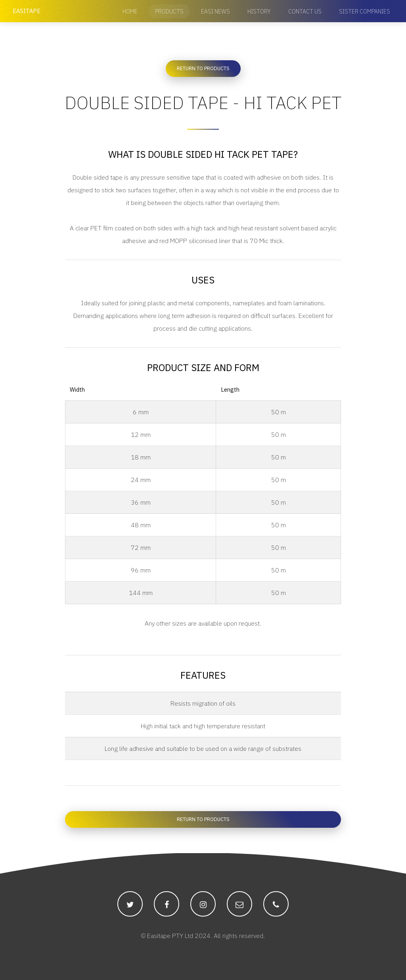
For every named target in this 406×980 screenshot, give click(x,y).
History (259, 11)
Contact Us (305, 11)
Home (130, 11)
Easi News (215, 11)
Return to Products (203, 68)
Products (169, 11)
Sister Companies (365, 11)
